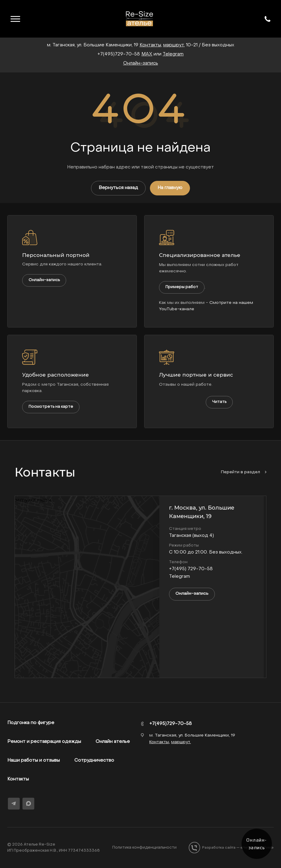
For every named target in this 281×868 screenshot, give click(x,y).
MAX (147, 54)
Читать (219, 402)
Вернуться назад (118, 188)
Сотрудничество (94, 760)
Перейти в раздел (244, 472)
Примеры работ (182, 287)
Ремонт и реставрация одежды (44, 742)
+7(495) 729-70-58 (191, 569)
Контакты (18, 779)
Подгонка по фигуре (31, 723)
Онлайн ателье (113, 742)
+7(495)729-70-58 (119, 54)
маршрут (174, 45)
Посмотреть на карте (51, 407)
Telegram (173, 54)
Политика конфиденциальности (144, 848)
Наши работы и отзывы (34, 760)
